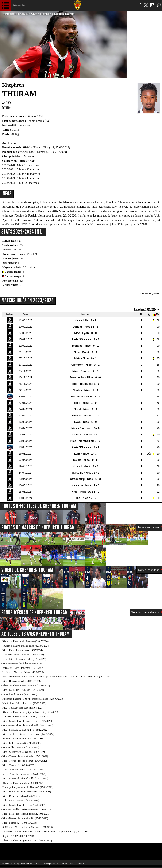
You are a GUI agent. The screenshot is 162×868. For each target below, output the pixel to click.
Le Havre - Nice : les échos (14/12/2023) (23, 672)
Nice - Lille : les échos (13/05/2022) (21, 747)
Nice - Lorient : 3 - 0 (86, 466)
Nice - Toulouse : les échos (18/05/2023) (23, 708)
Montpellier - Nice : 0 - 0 (85, 377)
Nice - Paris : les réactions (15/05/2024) (22, 650)
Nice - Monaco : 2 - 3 (85, 415)
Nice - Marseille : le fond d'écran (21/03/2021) (26, 814)
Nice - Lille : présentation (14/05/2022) (22, 743)
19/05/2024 (31, 254)
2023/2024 (8, 183)
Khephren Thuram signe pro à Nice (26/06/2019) (27, 841)
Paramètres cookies (66, 864)
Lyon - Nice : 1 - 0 (85, 422)
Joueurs (45, 14)
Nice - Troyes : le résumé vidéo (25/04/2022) (25, 756)
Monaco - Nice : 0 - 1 (85, 346)
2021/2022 (8, 174)
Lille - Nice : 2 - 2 (86, 498)
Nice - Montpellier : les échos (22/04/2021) (24, 805)
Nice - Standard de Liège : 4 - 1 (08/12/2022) (25, 730)
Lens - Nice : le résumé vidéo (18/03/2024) (24, 659)
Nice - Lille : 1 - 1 (86, 320)
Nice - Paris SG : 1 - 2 (86, 492)
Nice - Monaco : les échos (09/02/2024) (22, 663)
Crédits (37, 864)
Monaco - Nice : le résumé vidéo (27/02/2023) (26, 717)
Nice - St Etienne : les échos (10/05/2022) (24, 752)
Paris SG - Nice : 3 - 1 (86, 447)
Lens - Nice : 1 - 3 (85, 454)
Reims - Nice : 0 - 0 (85, 460)
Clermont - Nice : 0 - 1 (85, 365)
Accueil (24, 14)
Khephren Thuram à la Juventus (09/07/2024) (25, 641)
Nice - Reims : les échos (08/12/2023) (22, 681)
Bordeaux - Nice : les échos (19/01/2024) (23, 668)
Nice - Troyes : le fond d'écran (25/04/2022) (25, 761)
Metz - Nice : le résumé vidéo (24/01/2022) (24, 774)
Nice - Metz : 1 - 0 (85, 403)
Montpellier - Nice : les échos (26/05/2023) (24, 703)
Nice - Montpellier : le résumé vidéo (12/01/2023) (28, 725)
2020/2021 (8, 170)
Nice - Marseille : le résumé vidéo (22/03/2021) (26, 809)
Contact (81, 864)
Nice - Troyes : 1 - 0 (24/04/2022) (19, 765)
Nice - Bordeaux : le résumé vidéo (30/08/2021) (27, 792)
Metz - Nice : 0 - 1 (85, 358)
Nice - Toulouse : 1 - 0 (85, 384)
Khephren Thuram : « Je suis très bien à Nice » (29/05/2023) (33, 699)
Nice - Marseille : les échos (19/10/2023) (23, 690)
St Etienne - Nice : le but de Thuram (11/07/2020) (28, 827)
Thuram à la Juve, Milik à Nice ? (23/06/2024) (26, 646)
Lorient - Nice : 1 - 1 (86, 327)
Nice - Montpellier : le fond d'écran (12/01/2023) (27, 721)
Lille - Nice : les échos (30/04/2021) (21, 801)
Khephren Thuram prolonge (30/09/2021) (23, 783)
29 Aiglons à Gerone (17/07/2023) (20, 694)
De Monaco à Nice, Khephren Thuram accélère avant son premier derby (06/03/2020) (46, 832)
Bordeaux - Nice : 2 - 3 (86, 396)
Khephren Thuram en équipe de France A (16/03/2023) (30, 712)
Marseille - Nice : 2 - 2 (85, 473)
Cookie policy (48, 864)
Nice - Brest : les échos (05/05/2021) (21, 796)
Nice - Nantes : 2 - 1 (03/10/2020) (20, 823)
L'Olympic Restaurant (73, 849)
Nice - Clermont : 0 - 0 (85, 428)
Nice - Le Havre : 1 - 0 (85, 485)
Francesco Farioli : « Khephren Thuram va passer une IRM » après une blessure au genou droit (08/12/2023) (57, 677)
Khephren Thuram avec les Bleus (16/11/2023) (26, 685)
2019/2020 (8, 165)
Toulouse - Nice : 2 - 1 (85, 435)
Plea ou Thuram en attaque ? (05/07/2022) (24, 739)
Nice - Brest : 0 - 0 (85, 352)
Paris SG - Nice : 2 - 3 (86, 339)
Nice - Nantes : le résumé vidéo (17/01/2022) (25, 779)
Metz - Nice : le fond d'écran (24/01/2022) (24, 770)
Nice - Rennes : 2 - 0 (85, 371)
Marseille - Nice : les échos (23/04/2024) (23, 655)
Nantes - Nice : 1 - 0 (85, 390)
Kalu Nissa (128, 849)
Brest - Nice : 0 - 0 (85, 409)
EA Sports (30, 849)
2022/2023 (8, 178)
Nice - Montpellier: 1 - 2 (85, 441)
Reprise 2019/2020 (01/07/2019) (19, 836)
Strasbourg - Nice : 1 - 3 (85, 479)
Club (34, 14)
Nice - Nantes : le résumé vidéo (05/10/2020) (25, 818)
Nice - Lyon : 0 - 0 (85, 333)
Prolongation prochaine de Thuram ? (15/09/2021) (28, 787)
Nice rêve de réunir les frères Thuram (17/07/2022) (28, 734)
